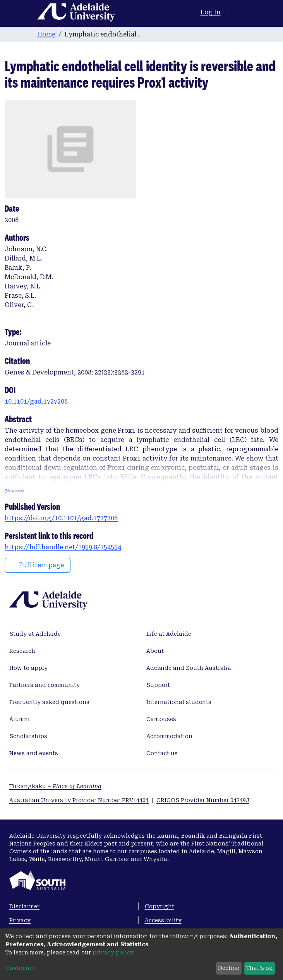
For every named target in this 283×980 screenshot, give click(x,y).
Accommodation (169, 736)
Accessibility (163, 920)
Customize (21, 968)
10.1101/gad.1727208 (36, 401)
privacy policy (113, 952)
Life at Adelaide (169, 634)
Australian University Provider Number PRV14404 (79, 800)
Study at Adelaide (35, 634)
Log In (211, 12)
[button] (195, 12)
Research (22, 651)
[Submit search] (185, 12)
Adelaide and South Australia (189, 668)
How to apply (28, 668)
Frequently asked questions (49, 702)
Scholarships (28, 736)
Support (158, 685)
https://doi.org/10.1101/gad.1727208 (61, 518)
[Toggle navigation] (235, 12)
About (155, 651)
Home (46, 34)
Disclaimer (24, 906)
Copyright (160, 906)
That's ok (259, 968)
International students (179, 702)
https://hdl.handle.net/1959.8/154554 (63, 547)
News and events (34, 753)
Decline (229, 968)
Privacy (20, 920)
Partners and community (45, 685)
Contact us (162, 753)
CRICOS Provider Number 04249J (203, 800)
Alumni (20, 719)
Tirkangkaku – (55, 786)
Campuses (161, 719)
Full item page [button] (38, 565)
